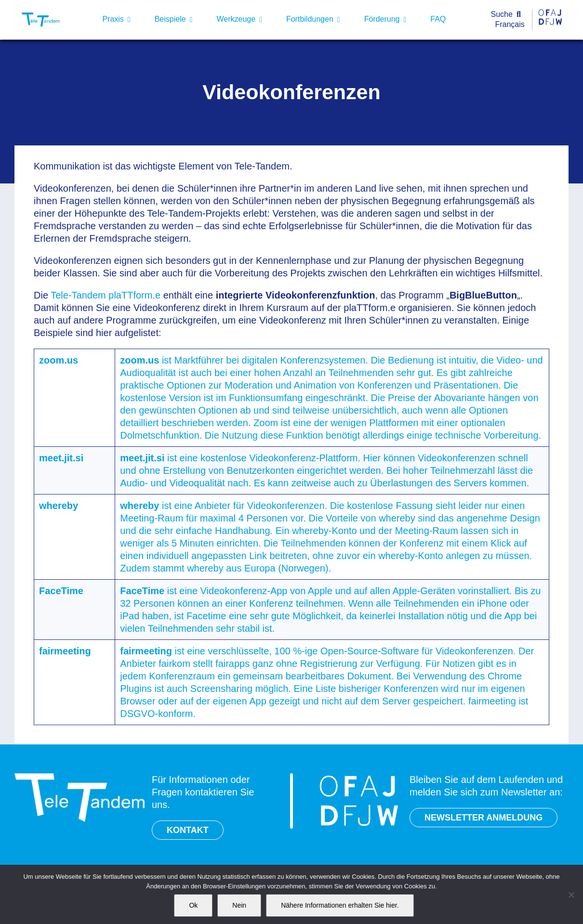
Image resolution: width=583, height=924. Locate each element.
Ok (193, 905)
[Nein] (571, 895)
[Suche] (508, 15)
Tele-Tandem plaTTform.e (106, 295)
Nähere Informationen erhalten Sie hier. (340, 905)
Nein (239, 905)
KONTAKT (188, 830)
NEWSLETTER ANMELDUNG (484, 818)
